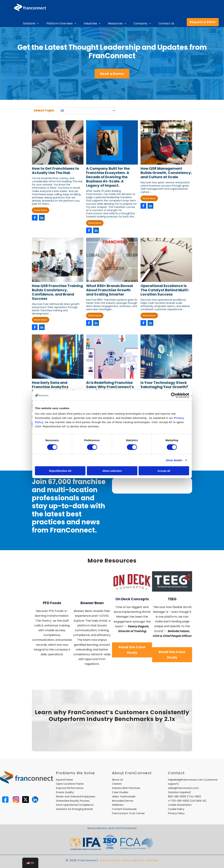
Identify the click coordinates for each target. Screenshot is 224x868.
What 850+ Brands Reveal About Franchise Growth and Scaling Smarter (110, 290)
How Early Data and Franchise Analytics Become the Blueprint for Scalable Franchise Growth (57, 389)
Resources (117, 24)
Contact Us (166, 23)
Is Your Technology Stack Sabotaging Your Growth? (164, 385)
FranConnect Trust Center (128, 813)
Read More (41, 210)
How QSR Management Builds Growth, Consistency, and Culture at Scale (166, 173)
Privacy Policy (176, 813)
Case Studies (120, 792)
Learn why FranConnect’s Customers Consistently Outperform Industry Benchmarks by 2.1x (112, 716)
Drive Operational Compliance (75, 805)
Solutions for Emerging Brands (74, 809)
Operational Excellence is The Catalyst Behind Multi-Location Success (165, 290)
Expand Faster (65, 780)
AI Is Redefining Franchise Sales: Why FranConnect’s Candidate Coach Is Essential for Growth (110, 389)
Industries (92, 24)
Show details (174, 460)
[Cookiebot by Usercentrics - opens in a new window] (174, 395)
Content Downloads (124, 809)
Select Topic (44, 110)
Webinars (118, 805)
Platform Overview (61, 24)
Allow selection (112, 471)
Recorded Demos (123, 801)
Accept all (164, 471)
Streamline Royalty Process (73, 801)
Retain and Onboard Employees (76, 797)
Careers (117, 784)
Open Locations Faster (70, 784)
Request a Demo (203, 22)
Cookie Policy (176, 809)
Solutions (31, 24)
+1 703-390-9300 (179, 801)
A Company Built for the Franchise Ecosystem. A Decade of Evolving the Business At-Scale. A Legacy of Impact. (108, 177)
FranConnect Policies (117, 860)
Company (142, 24)
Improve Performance (70, 788)
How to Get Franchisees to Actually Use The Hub (55, 171)
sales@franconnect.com (183, 788)
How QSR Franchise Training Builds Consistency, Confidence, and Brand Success (57, 292)
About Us (117, 780)
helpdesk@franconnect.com (186, 780)
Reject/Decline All (60, 471)
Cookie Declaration (180, 805)
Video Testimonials (124, 797)
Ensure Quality (65, 792)
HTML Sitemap (147, 860)
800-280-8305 (177, 797)
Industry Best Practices (126, 788)
